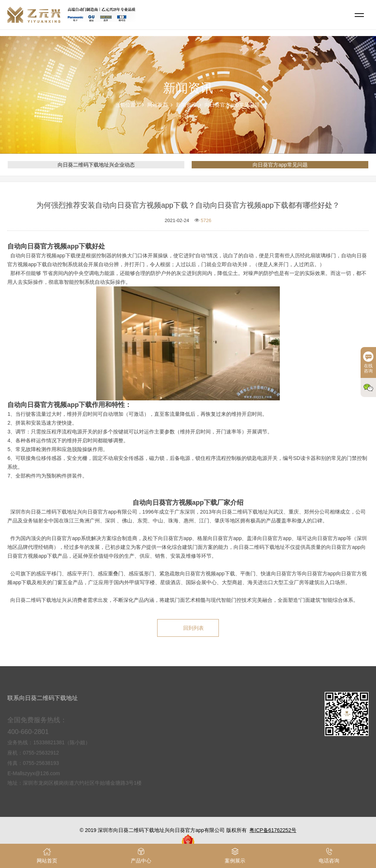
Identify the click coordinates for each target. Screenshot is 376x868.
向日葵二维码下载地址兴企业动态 (96, 165)
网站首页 (158, 105)
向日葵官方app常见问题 (232, 105)
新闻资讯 (186, 105)
